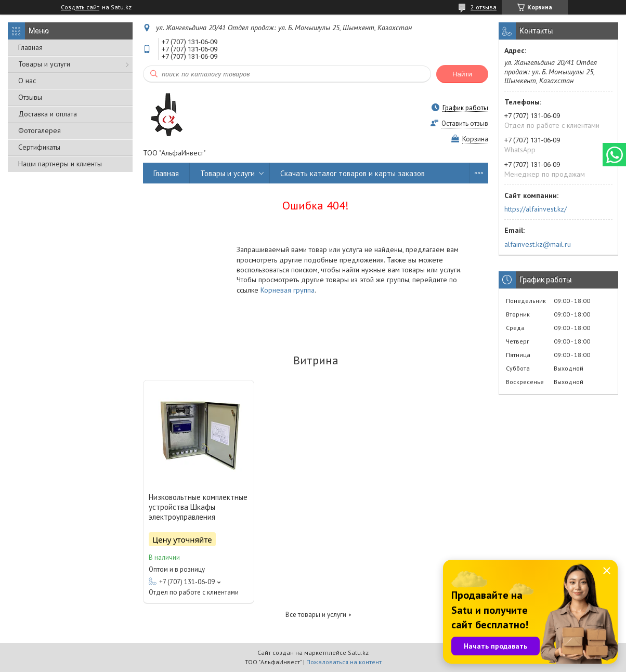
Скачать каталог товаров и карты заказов (353, 173)
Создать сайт (80, 7)
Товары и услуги (44, 64)
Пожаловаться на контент (344, 662)
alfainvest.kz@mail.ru (538, 244)
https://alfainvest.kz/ (536, 209)
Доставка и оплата (48, 114)
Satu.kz (358, 653)
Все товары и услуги (316, 615)
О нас (27, 81)
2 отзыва (484, 7)
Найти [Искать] (462, 74)
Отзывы (30, 97)
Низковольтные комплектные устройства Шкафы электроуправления (198, 507)
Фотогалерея (40, 130)
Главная (30, 47)
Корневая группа (288, 290)
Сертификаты (39, 147)
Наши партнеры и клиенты (60, 164)
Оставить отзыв (465, 123)
